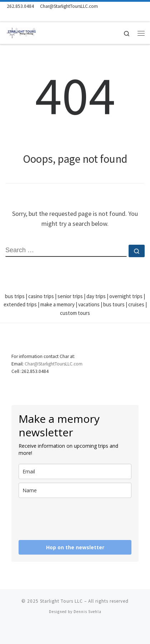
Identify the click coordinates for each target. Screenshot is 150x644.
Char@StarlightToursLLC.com (54, 364)
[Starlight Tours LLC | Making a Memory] (21, 32)
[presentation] (61, 516)
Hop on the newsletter (75, 547)
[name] (75, 490)
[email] (75, 471)
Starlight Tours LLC (61, 601)
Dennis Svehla (87, 612)
